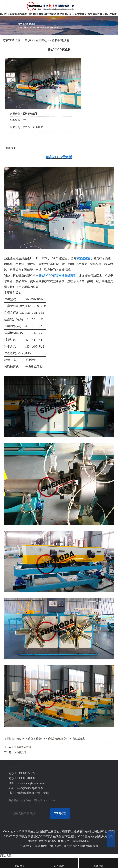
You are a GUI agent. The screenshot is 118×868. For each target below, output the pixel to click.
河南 (89, 846)
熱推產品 (14, 800)
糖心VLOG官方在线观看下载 (52, 836)
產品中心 (41, 40)
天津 (57, 846)
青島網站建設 (81, 841)
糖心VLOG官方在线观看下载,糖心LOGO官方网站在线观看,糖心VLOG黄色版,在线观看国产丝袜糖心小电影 (59, 14)
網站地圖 (38, 800)
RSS (46, 800)
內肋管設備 (20, 752)
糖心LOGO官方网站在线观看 (89, 836)
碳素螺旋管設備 (23, 747)
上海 (50, 846)
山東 (44, 846)
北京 (70, 846)
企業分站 (26, 800)
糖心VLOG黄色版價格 (48, 739)
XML (53, 800)
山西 (83, 846)
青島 (37, 846)
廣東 (96, 846)
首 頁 (28, 40)
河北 (76, 846)
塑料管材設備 (60, 40)
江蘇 (63, 846)
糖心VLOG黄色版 (26, 739)
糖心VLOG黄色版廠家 (73, 739)
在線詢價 (22, 139)
